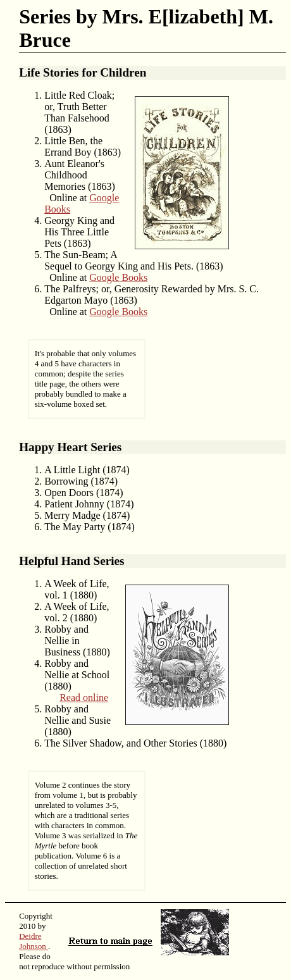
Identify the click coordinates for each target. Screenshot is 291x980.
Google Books (118, 277)
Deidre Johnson (34, 941)
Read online (84, 698)
